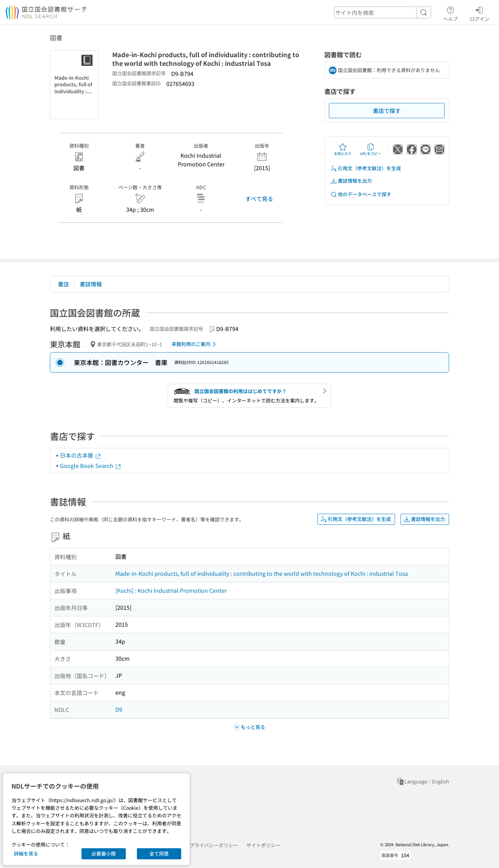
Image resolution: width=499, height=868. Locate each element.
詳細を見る (26, 853)
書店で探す (387, 111)
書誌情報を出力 (351, 181)
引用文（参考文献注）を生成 (366, 168)
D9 (119, 709)
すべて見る (259, 199)
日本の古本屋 (81, 455)
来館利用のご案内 (195, 344)
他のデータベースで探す (361, 194)
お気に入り (343, 149)
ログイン (480, 13)
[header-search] (383, 12)
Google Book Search (91, 466)
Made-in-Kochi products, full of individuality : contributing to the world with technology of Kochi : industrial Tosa (262, 573)
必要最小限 (104, 853)
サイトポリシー (263, 845)
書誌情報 (91, 284)
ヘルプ (450, 13)
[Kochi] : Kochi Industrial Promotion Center (171, 590)
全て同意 (159, 853)
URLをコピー (370, 149)
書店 (63, 284)
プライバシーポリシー (214, 845)
